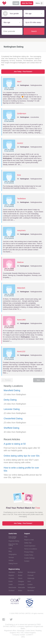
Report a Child (29, 540)
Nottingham (31, 588)
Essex (11, 581)
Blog (10, 551)
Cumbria (11, 578)
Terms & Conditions (31, 549)
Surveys (11, 557)
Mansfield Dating (12, 390)
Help (26, 537)
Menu (38, 3)
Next (38, 380)
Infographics (13, 554)
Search (34, 31)
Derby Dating (10, 400)
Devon (20, 578)
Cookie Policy (29, 555)
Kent (29, 581)
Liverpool (21, 584)
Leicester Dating (12, 409)
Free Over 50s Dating (13, 545)
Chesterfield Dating (13, 419)
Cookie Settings (29, 558)
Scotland (11, 591)
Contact (27, 561)
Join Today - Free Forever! (23, 72)
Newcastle (22, 588)
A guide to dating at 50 (15, 444)
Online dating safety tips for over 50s (22, 456)
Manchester (12, 588)
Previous (8, 380)
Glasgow (21, 581)
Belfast (20, 572)
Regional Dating (14, 541)
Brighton (11, 575)
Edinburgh (31, 578)
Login (16, 3)
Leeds (11, 584)
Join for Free (27, 3)
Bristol (20, 575)
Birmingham (32, 572)
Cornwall (30, 575)
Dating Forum (13, 564)
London (30, 584)
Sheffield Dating (11, 428)
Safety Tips (28, 543)
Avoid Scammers (30, 546)
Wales (20, 591)
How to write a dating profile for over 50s (21, 469)
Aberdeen (12, 572)
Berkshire (31, 591)
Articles (11, 560)
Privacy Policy (29, 552)
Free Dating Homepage (12, 537)
